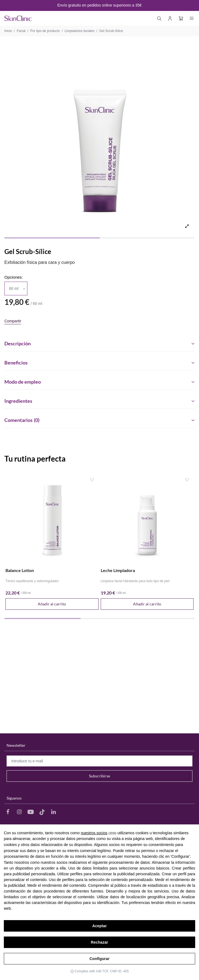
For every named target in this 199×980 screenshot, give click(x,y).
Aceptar (100, 926)
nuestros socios (94, 833)
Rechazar (100, 942)
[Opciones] (16, 288)
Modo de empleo (100, 382)
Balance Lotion (20, 570)
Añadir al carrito (52, 604)
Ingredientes (100, 401)
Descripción (100, 344)
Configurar (100, 959)
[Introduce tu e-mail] (100, 761)
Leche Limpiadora (118, 570)
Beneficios (100, 363)
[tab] (100, 342)
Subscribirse (100, 776)
